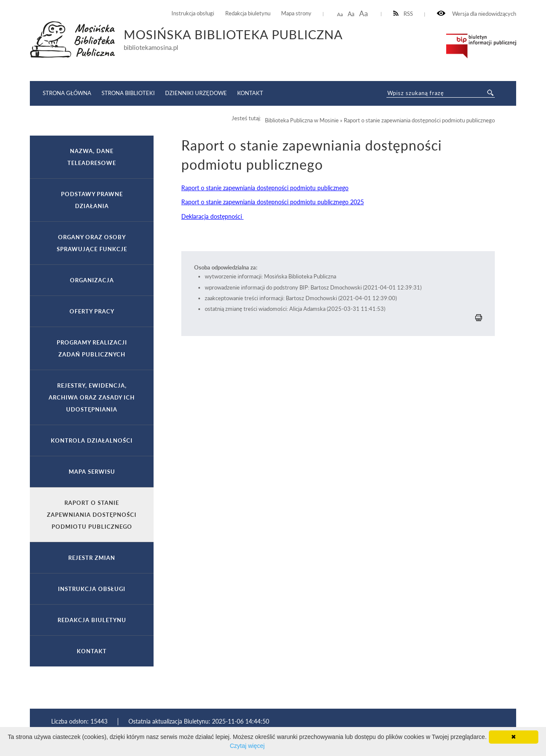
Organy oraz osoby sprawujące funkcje (92, 243)
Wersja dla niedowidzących (476, 14)
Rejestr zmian (92, 558)
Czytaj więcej (247, 746)
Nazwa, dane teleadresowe (92, 157)
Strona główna (67, 93)
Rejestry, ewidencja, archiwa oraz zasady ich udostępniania (92, 397)
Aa (340, 14)
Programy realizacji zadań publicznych (92, 348)
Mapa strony (296, 13)
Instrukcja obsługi (193, 13)
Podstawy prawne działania (92, 200)
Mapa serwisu (92, 472)
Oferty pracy (92, 311)
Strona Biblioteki (128, 93)
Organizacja (92, 280)
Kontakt (250, 93)
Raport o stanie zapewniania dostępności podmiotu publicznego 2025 (273, 202)
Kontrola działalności (92, 440)
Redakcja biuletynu (248, 13)
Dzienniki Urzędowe (196, 93)
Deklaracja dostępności (212, 216)
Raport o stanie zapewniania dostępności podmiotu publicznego (265, 188)
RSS (403, 14)
